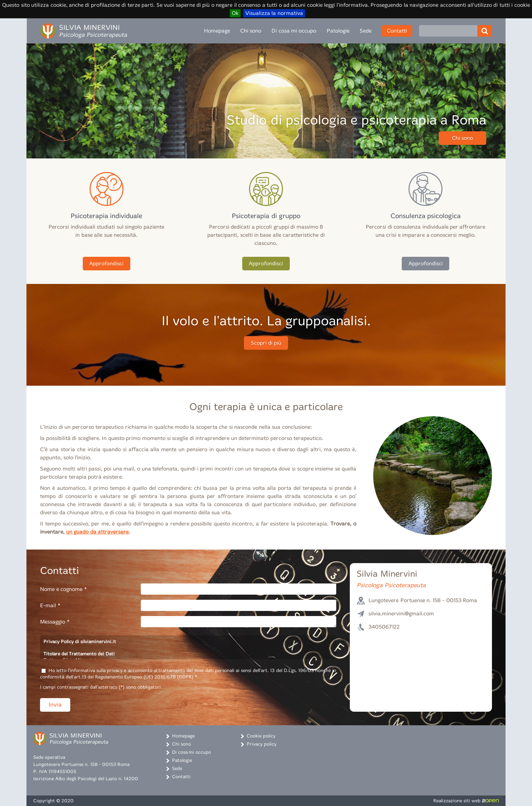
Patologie (338, 31)
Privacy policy (262, 744)
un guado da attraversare (97, 532)
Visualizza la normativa (274, 13)
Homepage (217, 31)
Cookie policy (261, 736)
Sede (366, 31)
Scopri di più (266, 343)
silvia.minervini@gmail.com (401, 613)
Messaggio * (55, 622)
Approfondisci (106, 263)
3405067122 (384, 627)
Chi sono (251, 31)
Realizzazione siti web (466, 801)
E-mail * (50, 605)
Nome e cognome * (63, 589)
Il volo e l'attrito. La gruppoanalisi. (266, 321)
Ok (235, 13)
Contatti (397, 31)
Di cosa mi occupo (294, 31)
